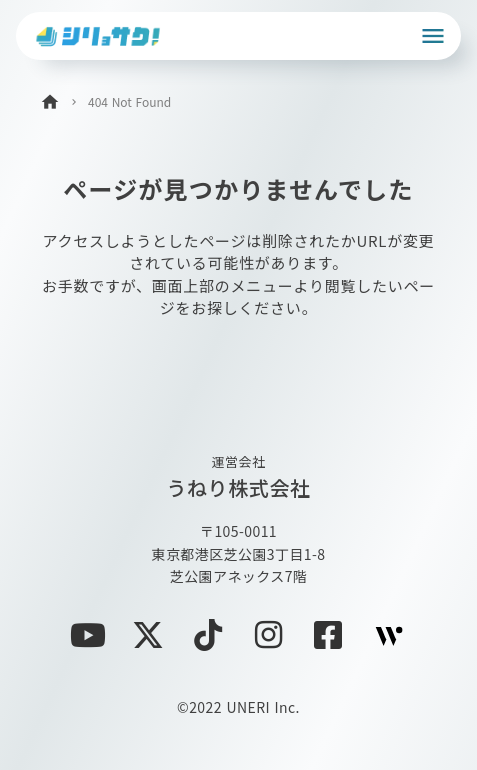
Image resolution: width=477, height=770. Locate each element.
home (50, 102)
